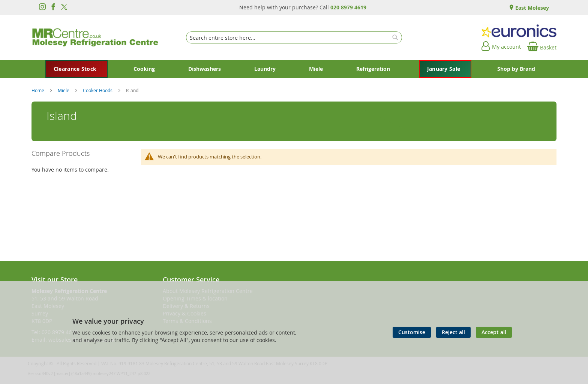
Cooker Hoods (98, 90)
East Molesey (531, 8)
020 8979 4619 (348, 7)
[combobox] (294, 37)
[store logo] (95, 37)
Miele (64, 90)
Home (38, 90)
